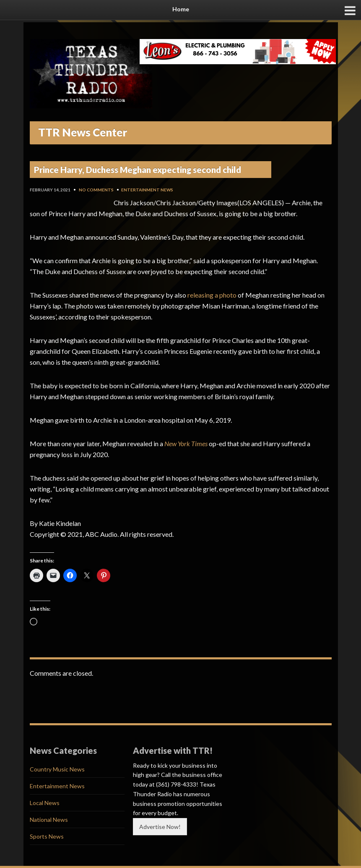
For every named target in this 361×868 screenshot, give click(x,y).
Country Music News (57, 769)
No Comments (96, 190)
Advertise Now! (160, 827)
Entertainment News (147, 190)
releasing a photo (212, 295)
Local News (45, 803)
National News (49, 820)
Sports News (47, 836)
